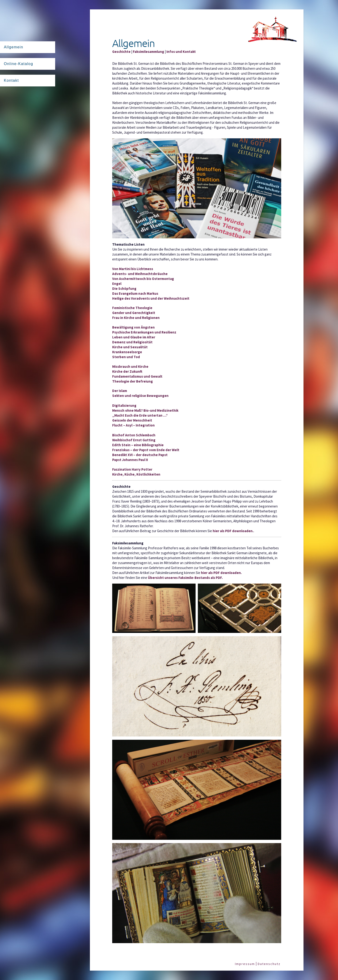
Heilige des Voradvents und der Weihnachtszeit (151, 298)
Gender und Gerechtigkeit (134, 313)
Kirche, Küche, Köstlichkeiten (136, 474)
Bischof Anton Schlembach (134, 435)
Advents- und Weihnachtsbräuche (140, 274)
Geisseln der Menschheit (132, 420)
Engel (117, 284)
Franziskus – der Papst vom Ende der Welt (146, 450)
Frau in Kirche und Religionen (136, 318)
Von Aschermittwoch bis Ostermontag (143, 279)
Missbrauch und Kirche (130, 366)
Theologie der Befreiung (133, 381)
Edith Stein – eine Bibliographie (138, 445)
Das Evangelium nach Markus (135, 293)
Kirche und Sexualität (130, 347)
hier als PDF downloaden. (233, 531)
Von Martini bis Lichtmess (133, 269)
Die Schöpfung (124, 289)
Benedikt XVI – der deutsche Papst (140, 455)
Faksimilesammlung (148, 52)
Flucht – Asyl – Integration (133, 425)
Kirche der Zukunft (127, 371)
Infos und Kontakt (181, 52)
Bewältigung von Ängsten (133, 327)
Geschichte (121, 52)
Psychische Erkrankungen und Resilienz (144, 332)
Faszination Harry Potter (132, 469)
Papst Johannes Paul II (130, 460)
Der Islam (120, 391)
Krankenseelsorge (127, 352)
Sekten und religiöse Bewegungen (140, 396)
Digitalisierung (124, 405)
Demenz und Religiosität (132, 342)
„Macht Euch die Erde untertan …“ (140, 415)
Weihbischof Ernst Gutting (134, 440)
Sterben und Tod (126, 357)
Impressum (245, 964)
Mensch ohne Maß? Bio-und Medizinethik (145, 410)
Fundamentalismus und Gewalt (137, 376)
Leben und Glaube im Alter (134, 337)
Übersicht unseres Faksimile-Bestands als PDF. (185, 578)
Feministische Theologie (132, 308)
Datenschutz (269, 964)
